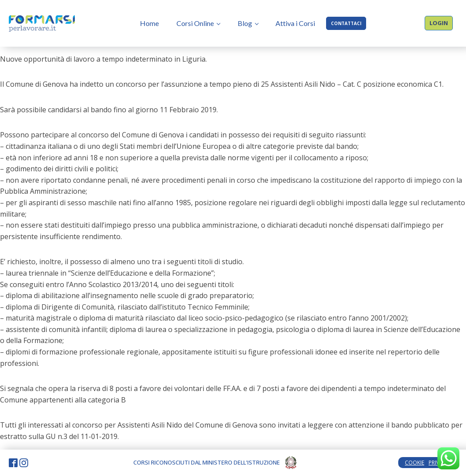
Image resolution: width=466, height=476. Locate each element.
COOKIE (415, 463)
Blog (245, 23)
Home (149, 23)
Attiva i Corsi (295, 23)
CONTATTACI (346, 23)
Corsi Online (195, 23)
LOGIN (439, 23)
